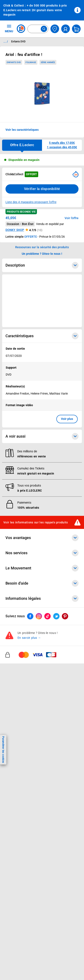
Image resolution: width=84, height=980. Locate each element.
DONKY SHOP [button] (15, 230)
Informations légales (42, 599)
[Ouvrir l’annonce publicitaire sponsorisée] (42, 301)
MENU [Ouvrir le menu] (9, 28)
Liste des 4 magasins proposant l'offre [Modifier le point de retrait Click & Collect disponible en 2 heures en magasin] (31, 202)
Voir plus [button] (67, 419)
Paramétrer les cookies (3, 750)
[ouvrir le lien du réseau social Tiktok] (47, 616)
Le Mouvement (42, 568)
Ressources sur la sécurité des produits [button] (42, 247)
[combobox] (38, 29)
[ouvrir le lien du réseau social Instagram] (39, 616)
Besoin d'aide (42, 583)
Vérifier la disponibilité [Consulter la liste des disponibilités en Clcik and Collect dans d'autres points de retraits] (42, 189)
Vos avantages (42, 538)
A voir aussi (42, 436)
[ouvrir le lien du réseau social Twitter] (56, 616)
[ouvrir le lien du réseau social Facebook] (30, 616)
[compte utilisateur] (66, 29)
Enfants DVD (14, 62)
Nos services (42, 553)
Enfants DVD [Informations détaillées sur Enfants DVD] (18, 42)
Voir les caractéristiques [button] (22, 130)
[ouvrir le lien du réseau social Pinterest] (65, 616)
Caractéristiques (42, 336)
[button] (62, 145)
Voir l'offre (72, 218)
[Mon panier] (76, 29)
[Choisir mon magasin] (55, 29)
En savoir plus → (29, 638)
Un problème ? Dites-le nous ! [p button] (42, 254)
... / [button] (6, 42)
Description (42, 265)
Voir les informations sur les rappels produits (36, 522)
